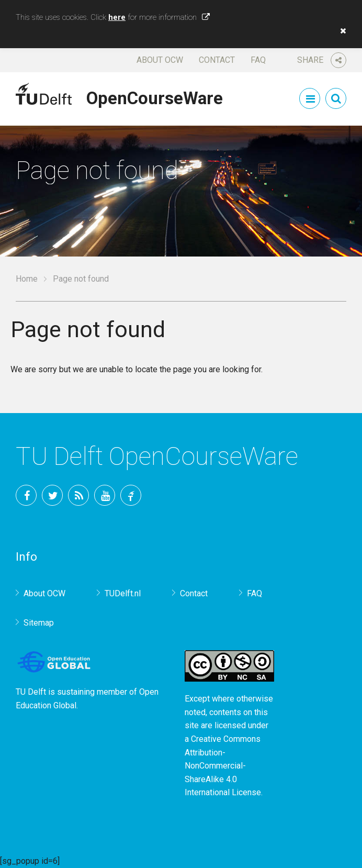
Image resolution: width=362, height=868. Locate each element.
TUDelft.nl (123, 593)
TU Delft (131, 495)
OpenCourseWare (155, 96)
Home (27, 279)
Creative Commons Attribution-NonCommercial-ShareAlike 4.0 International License (223, 766)
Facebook (26, 495)
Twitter (52, 495)
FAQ (258, 60)
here (117, 17)
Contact (217, 60)
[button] (341, 31)
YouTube (105, 495)
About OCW (160, 60)
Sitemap (39, 623)
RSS (78, 495)
